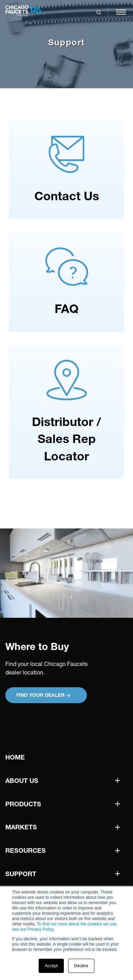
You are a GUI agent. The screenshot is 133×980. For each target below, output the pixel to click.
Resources (26, 850)
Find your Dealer (43, 695)
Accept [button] (51, 966)
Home (15, 757)
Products (23, 804)
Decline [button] (81, 966)
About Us (22, 781)
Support (21, 874)
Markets (21, 827)
